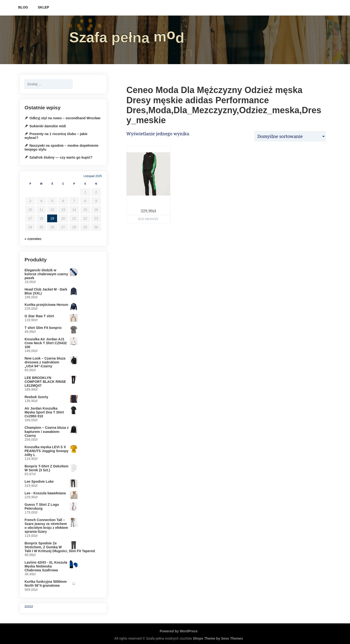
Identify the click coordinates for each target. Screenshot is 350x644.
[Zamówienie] (290, 136)
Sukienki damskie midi (48, 126)
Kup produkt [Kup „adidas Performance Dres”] (148, 219)
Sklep (43, 7)
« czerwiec (33, 239)
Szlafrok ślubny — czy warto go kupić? (61, 157)
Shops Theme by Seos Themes (218, 638)
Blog (23, 7)
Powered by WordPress (179, 631)
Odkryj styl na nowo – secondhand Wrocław (65, 118)
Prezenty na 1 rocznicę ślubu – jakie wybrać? (56, 136)
